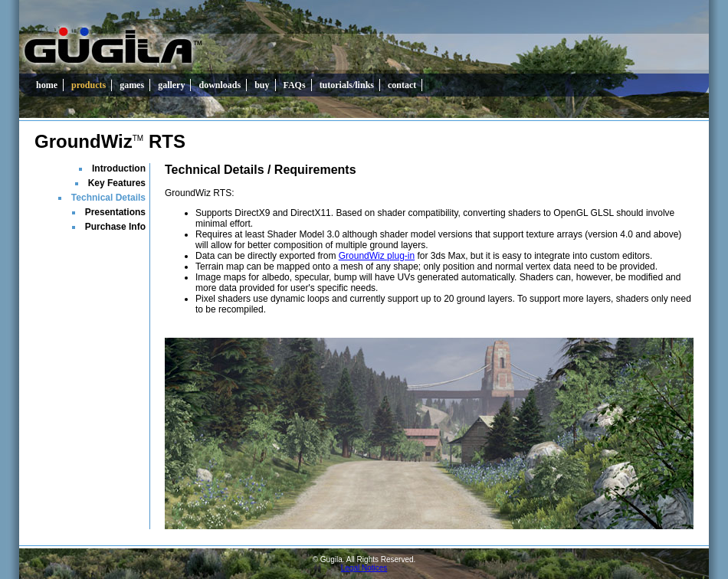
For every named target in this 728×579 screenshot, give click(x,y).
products (89, 85)
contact (402, 85)
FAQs (295, 85)
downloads (220, 85)
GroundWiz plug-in (377, 256)
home (47, 85)
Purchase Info (115, 227)
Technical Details (108, 198)
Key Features (117, 183)
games (132, 85)
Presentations (115, 212)
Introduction (119, 168)
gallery (171, 85)
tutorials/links (347, 85)
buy (262, 85)
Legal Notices (364, 568)
